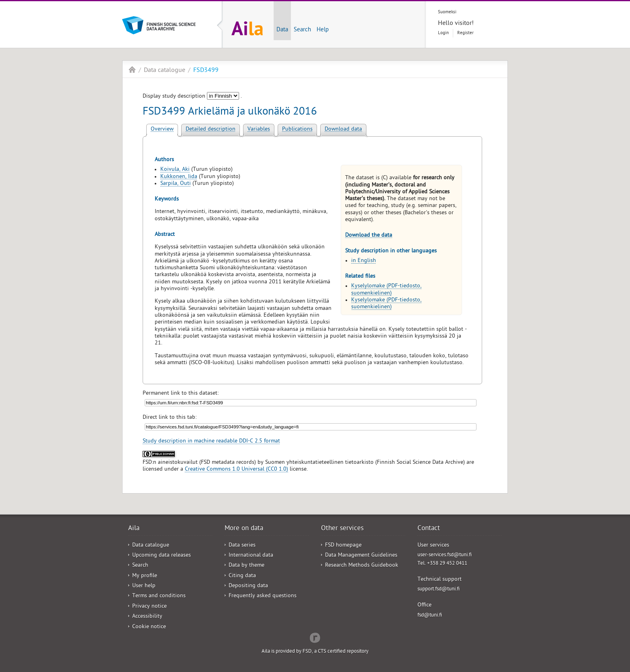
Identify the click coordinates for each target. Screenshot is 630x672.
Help (323, 30)
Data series (242, 546)
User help (144, 586)
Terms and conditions (159, 596)
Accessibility (147, 617)
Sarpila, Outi (176, 184)
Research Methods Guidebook (362, 566)
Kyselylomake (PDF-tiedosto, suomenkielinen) (386, 290)
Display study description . (192, 97)
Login (443, 33)
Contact (429, 529)
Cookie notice (149, 627)
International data (251, 556)
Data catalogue (165, 71)
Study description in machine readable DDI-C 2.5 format (211, 442)
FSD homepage (343, 546)
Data (282, 30)
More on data (244, 529)
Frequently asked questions (263, 596)
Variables (259, 130)
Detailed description (211, 130)
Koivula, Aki (175, 170)
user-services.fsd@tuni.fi (445, 555)
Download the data (369, 236)
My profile (145, 576)
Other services (342, 529)
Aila (132, 70)
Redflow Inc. (315, 637)
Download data (343, 130)
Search (302, 30)
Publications (297, 130)
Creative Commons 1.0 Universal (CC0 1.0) (236, 470)
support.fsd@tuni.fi (439, 589)
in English (364, 261)
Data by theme (246, 566)
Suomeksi (447, 12)
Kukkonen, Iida (179, 177)
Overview (162, 130)
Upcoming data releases (162, 556)
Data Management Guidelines (361, 556)
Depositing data (248, 586)
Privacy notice (149, 607)
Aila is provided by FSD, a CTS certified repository (315, 652)
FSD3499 (206, 71)
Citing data (242, 576)
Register (465, 33)
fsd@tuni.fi (430, 616)
